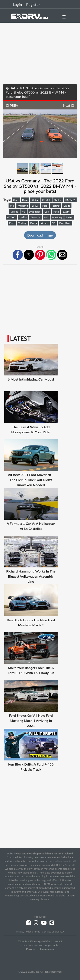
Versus (14, 212)
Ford (45, 206)
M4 (12, 206)
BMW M (70, 200)
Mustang (23, 206)
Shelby (58, 200)
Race (25, 200)
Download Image (40, 235)
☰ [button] (64, 17)
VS (24, 212)
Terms (37, 932)
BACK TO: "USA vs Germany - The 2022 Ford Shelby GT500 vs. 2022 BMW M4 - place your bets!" (38, 92)
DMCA (60, 932)
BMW (35, 206)
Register (33, 4)
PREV (12, 105)
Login (17, 4)
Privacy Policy (24, 932)
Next (68, 105)
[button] (18, 255)
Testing (55, 206)
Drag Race (35, 212)
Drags (67, 206)
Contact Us (48, 932)
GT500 (46, 200)
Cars (16, 200)
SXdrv (35, 200)
